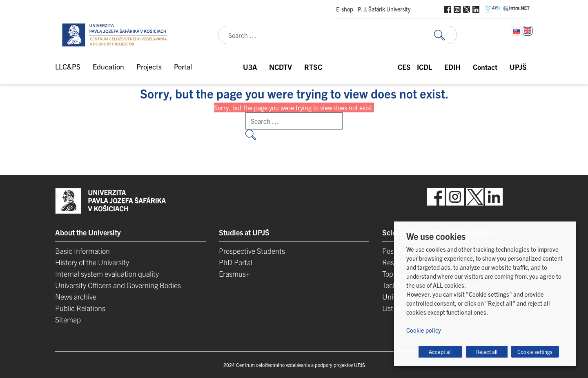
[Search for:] (445, 35)
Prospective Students (252, 251)
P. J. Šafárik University (384, 9)
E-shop (345, 9)
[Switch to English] (528, 31)
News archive (76, 296)
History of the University (92, 262)
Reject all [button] (487, 352)
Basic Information (82, 251)
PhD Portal (236, 262)
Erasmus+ (234, 274)
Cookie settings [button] (535, 352)
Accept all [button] (440, 352)
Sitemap (68, 319)
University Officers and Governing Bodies (118, 285)
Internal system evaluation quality (107, 274)
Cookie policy (424, 330)
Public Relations (80, 308)
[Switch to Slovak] (517, 31)
